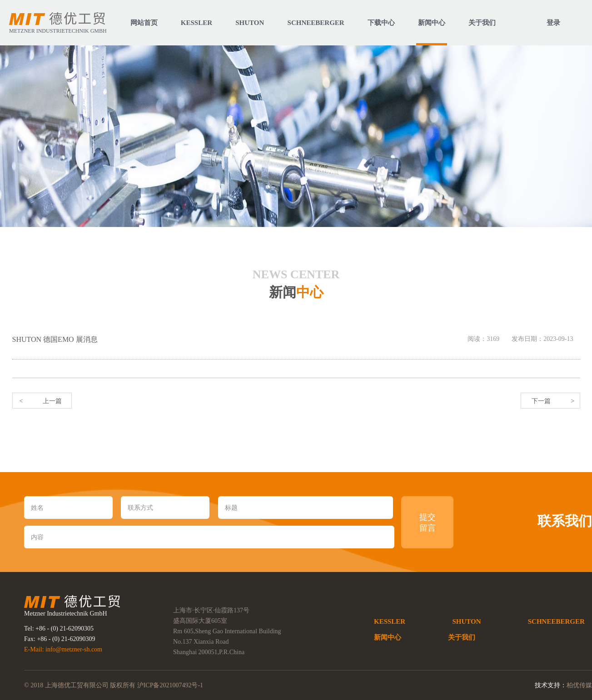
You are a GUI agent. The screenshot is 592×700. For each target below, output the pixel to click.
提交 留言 (428, 523)
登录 (553, 23)
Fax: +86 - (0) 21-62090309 (60, 639)
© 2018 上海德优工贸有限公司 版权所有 (81, 685)
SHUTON (466, 621)
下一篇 (541, 401)
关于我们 (462, 637)
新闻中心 (388, 637)
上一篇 (52, 401)
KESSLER (390, 621)
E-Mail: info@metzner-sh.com (63, 649)
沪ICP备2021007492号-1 (170, 685)
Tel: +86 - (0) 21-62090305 (59, 629)
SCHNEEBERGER (556, 621)
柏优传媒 (579, 685)
